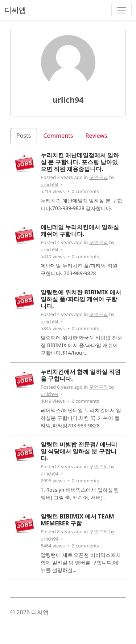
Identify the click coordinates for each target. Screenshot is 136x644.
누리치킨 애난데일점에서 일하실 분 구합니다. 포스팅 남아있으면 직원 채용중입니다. (80, 162)
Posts (24, 136)
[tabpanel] (68, 369)
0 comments (86, 191)
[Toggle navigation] (121, 10)
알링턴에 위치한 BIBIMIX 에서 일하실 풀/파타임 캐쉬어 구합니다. (81, 299)
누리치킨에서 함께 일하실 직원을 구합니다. (81, 375)
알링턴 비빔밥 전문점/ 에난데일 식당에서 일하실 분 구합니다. (79, 451)
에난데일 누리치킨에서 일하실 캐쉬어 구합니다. (80, 231)
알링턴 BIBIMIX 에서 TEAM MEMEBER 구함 (77, 520)
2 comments (86, 546)
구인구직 (99, 177)
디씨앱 (15, 10)
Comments (58, 136)
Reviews (96, 136)
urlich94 (50, 184)
